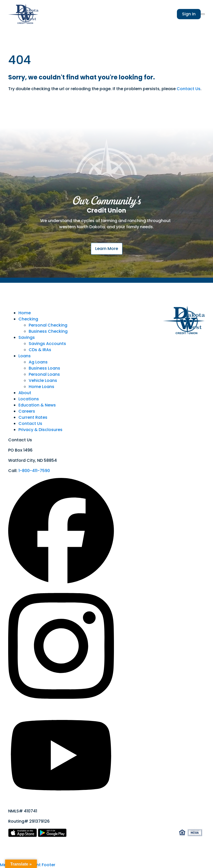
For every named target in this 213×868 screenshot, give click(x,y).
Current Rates (33, 417)
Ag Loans (38, 362)
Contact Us (189, 89)
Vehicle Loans (43, 380)
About (25, 393)
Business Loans (44, 368)
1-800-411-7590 (34, 471)
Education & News (37, 405)
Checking (28, 319)
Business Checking (48, 331)
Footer (49, 865)
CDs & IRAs (40, 350)
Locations (29, 399)
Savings (27, 337)
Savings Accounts (47, 344)
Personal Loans (44, 374)
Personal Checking (48, 325)
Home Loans (41, 387)
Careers (27, 411)
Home (25, 313)
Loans (25, 356)
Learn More (107, 249)
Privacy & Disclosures (40, 430)
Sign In (189, 14)
